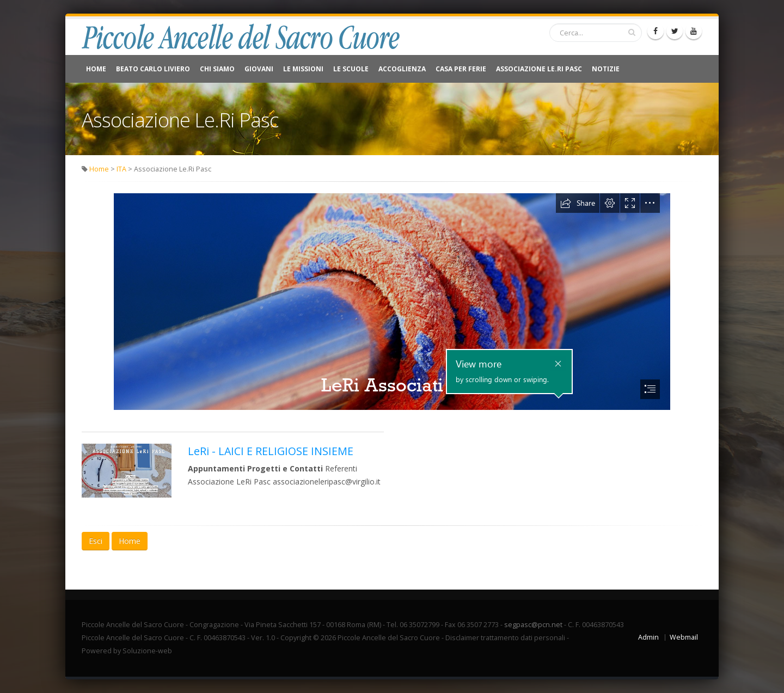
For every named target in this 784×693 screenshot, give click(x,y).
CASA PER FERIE (461, 69)
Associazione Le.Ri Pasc (539, 69)
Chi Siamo (217, 69)
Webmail (684, 637)
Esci (96, 541)
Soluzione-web (147, 651)
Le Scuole (351, 69)
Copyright (296, 638)
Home (96, 69)
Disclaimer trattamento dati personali (505, 638)
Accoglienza (402, 69)
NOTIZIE (606, 69)
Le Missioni (303, 69)
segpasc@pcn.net (533, 625)
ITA (121, 169)
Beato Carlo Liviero (153, 69)
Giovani (259, 69)
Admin (648, 637)
